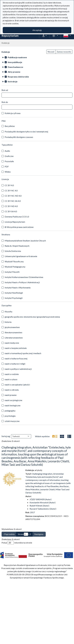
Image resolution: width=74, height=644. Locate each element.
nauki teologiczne (13, 405)
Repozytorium (10, 36)
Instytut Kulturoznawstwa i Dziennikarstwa (24, 277)
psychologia (10, 416)
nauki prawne (11, 395)
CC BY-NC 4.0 (11, 190)
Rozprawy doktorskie (18, 77)
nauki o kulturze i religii (15, 364)
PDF (7, 166)
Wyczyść (51, 52)
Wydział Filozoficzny (14, 261)
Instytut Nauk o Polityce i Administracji (22, 282)
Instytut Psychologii (14, 298)
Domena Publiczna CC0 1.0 (17, 217)
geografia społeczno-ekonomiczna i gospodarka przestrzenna (32, 317)
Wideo (8, 172)
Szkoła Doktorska (13, 251)
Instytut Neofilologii (14, 293)
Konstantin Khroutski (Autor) (43, 502)
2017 (32, 512)
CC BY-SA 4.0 (11, 211)
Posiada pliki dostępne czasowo (19, 137)
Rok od (5, 90)
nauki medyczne (12, 343)
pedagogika (10, 411)
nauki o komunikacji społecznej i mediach (23, 353)
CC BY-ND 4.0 (11, 206)
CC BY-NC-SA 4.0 (13, 201)
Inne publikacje (15, 62)
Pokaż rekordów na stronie (17, 543)
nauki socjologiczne (13, 400)
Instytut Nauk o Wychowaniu (18, 288)
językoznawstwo (12, 327)
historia (8, 322)
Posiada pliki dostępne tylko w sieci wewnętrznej (26, 132)
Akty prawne (14, 72)
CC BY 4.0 (9, 185)
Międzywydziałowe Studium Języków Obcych (25, 241)
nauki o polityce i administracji (18, 369)
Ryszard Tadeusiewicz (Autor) (43, 509)
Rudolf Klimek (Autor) (39, 506)
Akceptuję (37, 30)
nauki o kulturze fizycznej (16, 358)
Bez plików (10, 126)
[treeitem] (37, 57)
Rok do (5, 102)
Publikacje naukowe (17, 57)
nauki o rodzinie (12, 374)
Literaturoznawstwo (14, 338)
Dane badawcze (15, 67)
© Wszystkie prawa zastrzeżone (19, 227)
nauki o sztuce (11, 379)
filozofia (8, 312)
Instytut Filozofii (12, 272)
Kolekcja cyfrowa (13, 113)
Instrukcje (13, 81)
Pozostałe (9, 161)
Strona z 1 (24, 534)
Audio (7, 151)
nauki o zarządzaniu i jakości (17, 385)
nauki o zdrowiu (12, 390)
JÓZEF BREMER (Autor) (41, 499)
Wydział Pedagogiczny (15, 267)
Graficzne (9, 156)
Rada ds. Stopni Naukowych (17, 246)
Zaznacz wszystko (64, 52)
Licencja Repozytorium (15, 222)
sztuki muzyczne (12, 421)
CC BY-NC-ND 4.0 (13, 196)
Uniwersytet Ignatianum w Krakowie (21, 256)
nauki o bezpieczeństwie (16, 348)
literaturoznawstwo (13, 332)
